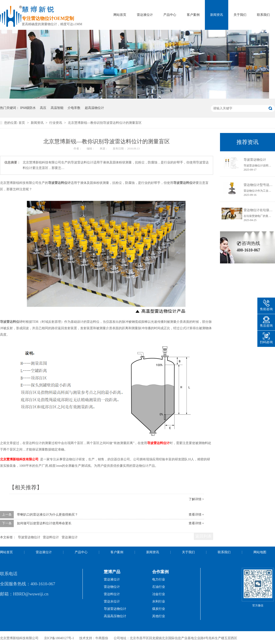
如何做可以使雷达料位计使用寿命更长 (44, 523)
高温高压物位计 (115, 616)
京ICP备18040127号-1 (59, 638)
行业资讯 (56, 123)
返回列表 (203, 536)
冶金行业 (159, 594)
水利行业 (159, 601)
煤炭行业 (159, 609)
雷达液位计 (145, 15)
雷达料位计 (51, 537)
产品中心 (170, 15)
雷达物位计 (112, 587)
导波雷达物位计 (29, 537)
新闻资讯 (217, 15)
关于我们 (240, 15)
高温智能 (57, 108)
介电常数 (74, 108)
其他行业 (159, 616)
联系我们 (263, 15)
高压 (43, 108)
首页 (22, 123)
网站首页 (120, 15)
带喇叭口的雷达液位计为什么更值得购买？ (47, 515)
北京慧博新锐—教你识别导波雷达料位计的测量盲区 (105, 123)
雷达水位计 (112, 601)
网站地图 (260, 552)
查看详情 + (196, 515)
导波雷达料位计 (158, 443)
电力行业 (159, 579)
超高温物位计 (94, 108)
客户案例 (193, 15)
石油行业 (159, 587)
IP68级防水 (28, 108)
